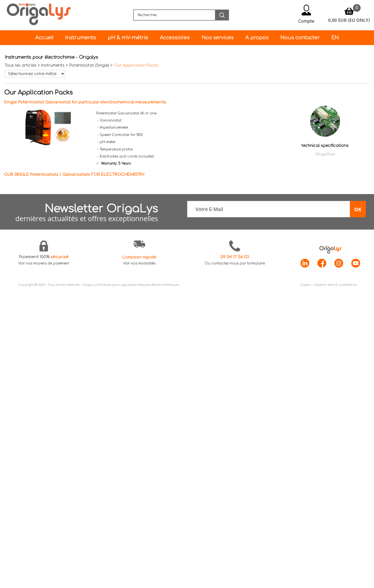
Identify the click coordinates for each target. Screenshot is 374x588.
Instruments (80, 38)
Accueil (44, 38)
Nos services (218, 38)
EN (335, 38)
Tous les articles (20, 65)
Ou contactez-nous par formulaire (235, 263)
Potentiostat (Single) (89, 65)
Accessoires (175, 38)
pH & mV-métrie (128, 38)
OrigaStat (325, 154)
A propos (257, 38)
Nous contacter (300, 38)
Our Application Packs (136, 65)
